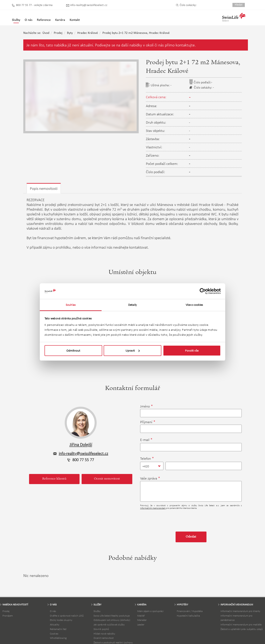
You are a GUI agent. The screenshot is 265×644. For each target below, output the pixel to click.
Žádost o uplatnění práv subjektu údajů (242, 629)
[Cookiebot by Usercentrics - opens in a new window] (203, 291)
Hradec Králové (88, 33)
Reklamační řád (58, 629)
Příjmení (146, 422)
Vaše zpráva (149, 478)
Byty (70, 33)
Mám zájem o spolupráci (150, 611)
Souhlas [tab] (71, 305)
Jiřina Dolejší (81, 445)
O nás (53, 611)
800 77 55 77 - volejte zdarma (34, 5)
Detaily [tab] (132, 305)
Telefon (145, 458)
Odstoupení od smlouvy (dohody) (112, 620)
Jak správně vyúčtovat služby (109, 625)
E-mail (145, 440)
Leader (141, 625)
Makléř (141, 616)
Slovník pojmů (101, 629)
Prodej (58, 33)
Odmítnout (73, 351)
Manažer (142, 620)
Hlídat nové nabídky (104, 634)
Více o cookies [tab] (194, 305)
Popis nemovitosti (44, 188)
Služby (16, 20)
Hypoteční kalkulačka (188, 616)
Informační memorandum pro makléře (241, 625)
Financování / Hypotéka (190, 611)
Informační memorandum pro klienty (240, 611)
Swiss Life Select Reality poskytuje (112, 616)
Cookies (54, 634)
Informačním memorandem (153, 508)
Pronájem (8, 616)
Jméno (145, 406)
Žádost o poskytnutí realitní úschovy (113, 642)
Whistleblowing (58, 638)
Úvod (46, 33)
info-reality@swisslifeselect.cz (89, 5)
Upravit (133, 351)
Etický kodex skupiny (61, 620)
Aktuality (55, 625)
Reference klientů (54, 479)
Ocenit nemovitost (107, 479)
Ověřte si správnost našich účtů (67, 616)
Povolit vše (192, 351)
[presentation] (171, 519)
